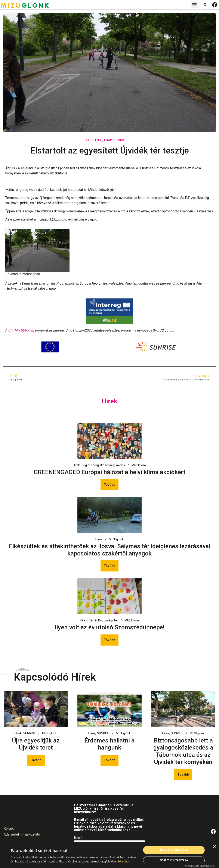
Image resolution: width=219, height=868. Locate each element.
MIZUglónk (139, 465)
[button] (194, 5)
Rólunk (9, 828)
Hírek (108, 140)
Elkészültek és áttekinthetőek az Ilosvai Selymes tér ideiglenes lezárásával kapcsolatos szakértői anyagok (110, 550)
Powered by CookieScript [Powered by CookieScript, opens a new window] (200, 866)
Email (78, 838)
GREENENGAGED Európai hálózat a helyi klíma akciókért (110, 472)
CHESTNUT (94, 140)
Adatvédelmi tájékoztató (22, 834)
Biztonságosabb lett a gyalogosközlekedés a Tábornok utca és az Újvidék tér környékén (183, 751)
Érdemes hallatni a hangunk (109, 744)
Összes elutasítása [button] (174, 860)
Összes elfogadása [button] (174, 850)
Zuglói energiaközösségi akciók (103, 465)
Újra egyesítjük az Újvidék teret (36, 744)
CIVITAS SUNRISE (21, 330)
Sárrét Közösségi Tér (103, 621)
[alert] (109, 855)
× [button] (214, 847)
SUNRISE (120, 140)
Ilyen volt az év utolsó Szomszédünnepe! (110, 627)
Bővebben (124, 861)
